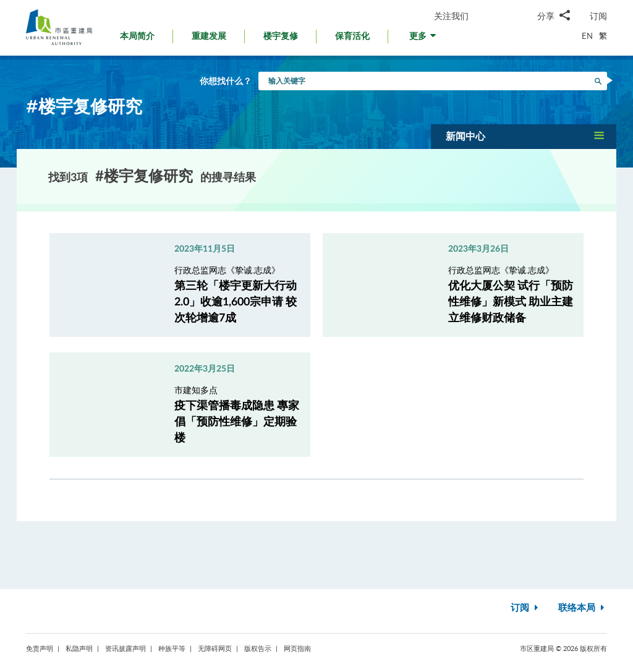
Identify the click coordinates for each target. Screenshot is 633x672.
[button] (424, 39)
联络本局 (583, 608)
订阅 (598, 16)
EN (587, 36)
